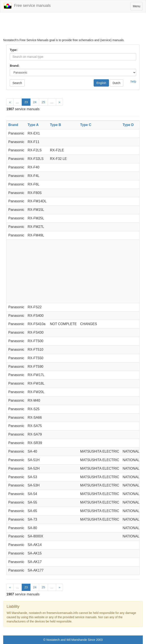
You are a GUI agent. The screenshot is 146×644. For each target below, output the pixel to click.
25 (43, 102)
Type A (33, 125)
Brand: (15, 66)
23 (26, 102)
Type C (86, 125)
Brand (13, 125)
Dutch (117, 83)
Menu (138, 7)
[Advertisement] (73, 27)
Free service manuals (27, 6)
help (133, 81)
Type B (56, 125)
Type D (128, 125)
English (101, 83)
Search (17, 83)
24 (35, 102)
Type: (14, 50)
